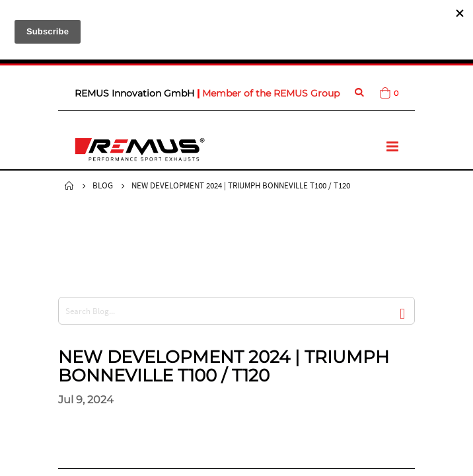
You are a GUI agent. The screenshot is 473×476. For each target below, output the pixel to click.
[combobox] (236, 311)
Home (69, 186)
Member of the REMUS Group (271, 93)
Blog (103, 185)
